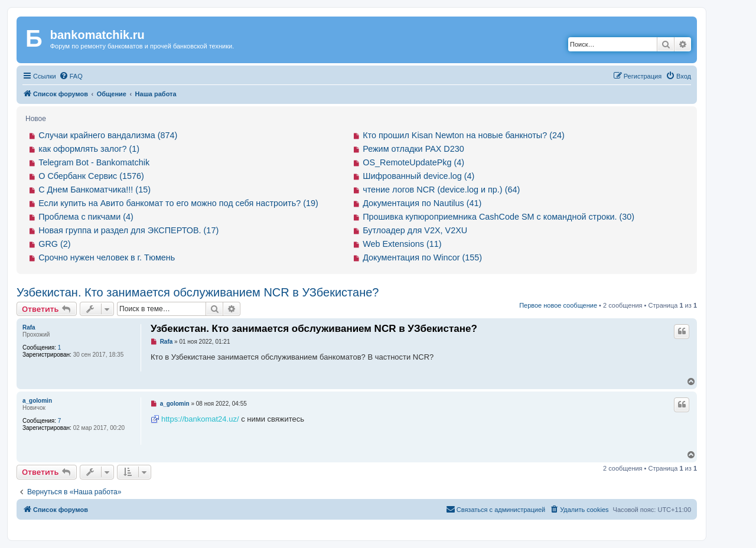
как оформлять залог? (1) (89, 149)
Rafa (29, 327)
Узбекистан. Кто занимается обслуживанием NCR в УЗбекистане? (198, 292)
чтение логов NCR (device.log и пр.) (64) (441, 190)
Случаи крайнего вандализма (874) (108, 135)
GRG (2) (54, 244)
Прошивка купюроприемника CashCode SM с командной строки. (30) (498, 217)
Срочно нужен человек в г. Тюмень (107, 257)
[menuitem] (71, 76)
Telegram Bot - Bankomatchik (94, 162)
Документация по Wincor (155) (422, 257)
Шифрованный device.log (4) (418, 176)
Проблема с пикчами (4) (86, 217)
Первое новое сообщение (558, 305)
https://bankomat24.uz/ (200, 419)
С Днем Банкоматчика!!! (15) (94, 190)
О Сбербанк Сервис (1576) (91, 176)
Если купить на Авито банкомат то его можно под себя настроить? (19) (178, 203)
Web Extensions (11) (402, 244)
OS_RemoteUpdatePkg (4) (413, 162)
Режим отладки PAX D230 (413, 149)
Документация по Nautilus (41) (422, 203)
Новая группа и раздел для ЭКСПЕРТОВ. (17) (128, 230)
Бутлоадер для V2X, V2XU (415, 230)
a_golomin (37, 401)
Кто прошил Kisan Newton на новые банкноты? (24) (464, 135)
